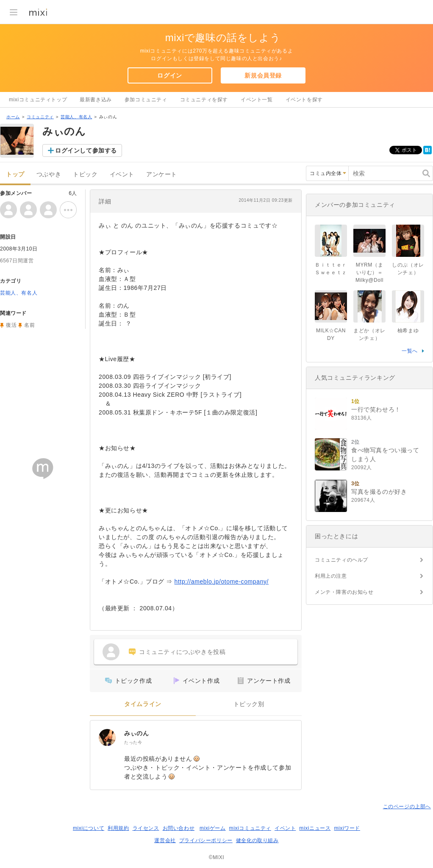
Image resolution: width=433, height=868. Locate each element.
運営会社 (165, 840)
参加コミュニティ (146, 100)
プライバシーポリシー (206, 840)
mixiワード (347, 828)
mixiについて (89, 828)
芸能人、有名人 (76, 117)
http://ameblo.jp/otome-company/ (222, 581)
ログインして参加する (86, 150)
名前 (29, 325)
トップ (15, 174)
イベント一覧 (257, 100)
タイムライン (143, 704)
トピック (85, 174)
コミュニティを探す (204, 100)
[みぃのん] (107, 737)
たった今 (133, 742)
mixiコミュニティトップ (38, 100)
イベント (122, 174)
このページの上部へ (407, 807)
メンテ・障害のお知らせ (344, 592)
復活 (11, 325)
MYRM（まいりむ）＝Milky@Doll (369, 273)
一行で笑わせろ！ (376, 409)
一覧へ (410, 351)
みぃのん (136, 733)
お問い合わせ (179, 828)
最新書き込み (96, 100)
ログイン (169, 75)
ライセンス (146, 828)
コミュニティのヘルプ (341, 560)
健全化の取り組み (257, 840)
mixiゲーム (213, 828)
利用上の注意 (331, 576)
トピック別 (249, 704)
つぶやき (49, 174)
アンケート (162, 174)
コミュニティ (40, 117)
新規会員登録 (263, 75)
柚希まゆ (408, 331)
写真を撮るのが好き (379, 492)
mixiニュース (315, 828)
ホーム (13, 117)
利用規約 (118, 828)
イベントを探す (304, 100)
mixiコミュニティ (250, 828)
